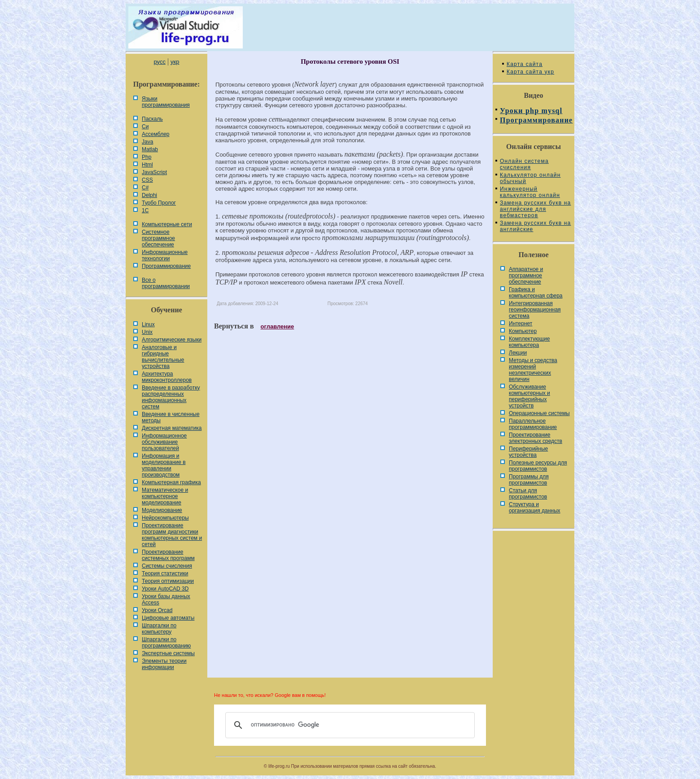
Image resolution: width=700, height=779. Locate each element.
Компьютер (523, 331)
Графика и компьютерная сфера (536, 293)
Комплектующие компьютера (529, 342)
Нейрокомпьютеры (165, 518)
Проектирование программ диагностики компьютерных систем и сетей (172, 535)
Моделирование (162, 510)
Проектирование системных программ (168, 555)
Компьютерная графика (171, 482)
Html (147, 165)
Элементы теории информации (164, 664)
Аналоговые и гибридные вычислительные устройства (163, 357)
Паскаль (152, 119)
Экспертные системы (168, 653)
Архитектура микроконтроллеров (167, 377)
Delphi (149, 195)
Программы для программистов (529, 480)
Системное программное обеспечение (158, 238)
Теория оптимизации (168, 581)
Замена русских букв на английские (535, 226)
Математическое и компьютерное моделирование (165, 496)
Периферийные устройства (528, 452)
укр (175, 62)
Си (145, 127)
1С (145, 210)
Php (147, 157)
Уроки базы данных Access (166, 600)
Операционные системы (539, 413)
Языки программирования (166, 102)
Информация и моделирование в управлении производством (164, 465)
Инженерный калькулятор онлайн (530, 192)
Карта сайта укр (530, 72)
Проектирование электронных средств (536, 438)
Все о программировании (166, 283)
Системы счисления (167, 566)
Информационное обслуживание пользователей (164, 442)
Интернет (521, 324)
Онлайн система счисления (524, 164)
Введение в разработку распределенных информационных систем (171, 397)
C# (145, 188)
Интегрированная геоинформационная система (535, 310)
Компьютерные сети (167, 224)
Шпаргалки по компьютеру (159, 629)
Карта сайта (525, 64)
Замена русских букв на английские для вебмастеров (535, 209)
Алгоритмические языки (172, 340)
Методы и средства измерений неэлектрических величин (533, 370)
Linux (148, 324)
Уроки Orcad (157, 610)
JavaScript (154, 172)
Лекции (518, 353)
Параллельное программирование (533, 424)
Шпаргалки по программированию (166, 643)
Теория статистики (165, 573)
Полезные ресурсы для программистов (538, 466)
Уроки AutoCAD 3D (165, 589)
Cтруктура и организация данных (535, 508)
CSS (147, 180)
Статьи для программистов (528, 494)
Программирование (166, 266)
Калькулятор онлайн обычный (530, 178)
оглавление (278, 326)
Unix (147, 332)
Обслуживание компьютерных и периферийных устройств (529, 396)
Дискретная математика (172, 428)
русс (159, 62)
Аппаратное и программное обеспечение (526, 276)
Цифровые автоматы (168, 618)
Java (147, 142)
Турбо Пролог (159, 203)
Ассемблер (155, 134)
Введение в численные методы (171, 417)
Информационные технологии (165, 255)
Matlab (150, 149)
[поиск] (349, 725)
